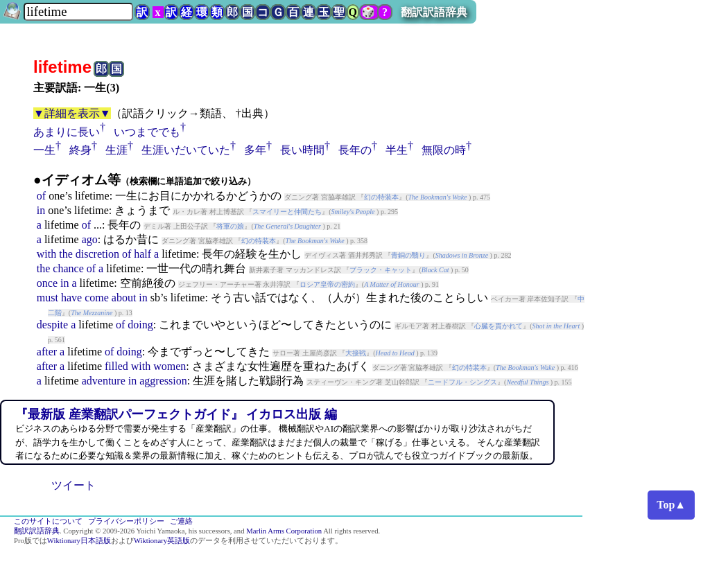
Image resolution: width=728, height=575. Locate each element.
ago (90, 239)
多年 (255, 150)
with (46, 254)
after (47, 352)
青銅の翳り (408, 255)
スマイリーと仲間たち (287, 212)
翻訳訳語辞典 (434, 12)
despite (52, 325)
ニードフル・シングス (462, 382)
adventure (104, 381)
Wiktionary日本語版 (79, 541)
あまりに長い (67, 132)
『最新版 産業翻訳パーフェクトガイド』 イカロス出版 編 (176, 414)
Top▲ (671, 505)
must (47, 298)
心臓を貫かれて (499, 326)
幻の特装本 (381, 197)
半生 (397, 150)
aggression (163, 381)
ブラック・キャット (381, 270)
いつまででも (147, 132)
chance (68, 268)
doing (140, 325)
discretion (97, 254)
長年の (355, 150)
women (170, 366)
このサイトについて (48, 521)
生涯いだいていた (186, 150)
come (97, 298)
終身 (80, 150)
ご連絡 (181, 521)
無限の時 (444, 150)
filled (116, 366)
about (124, 298)
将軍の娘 (230, 226)
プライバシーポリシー (126, 521)
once (47, 283)
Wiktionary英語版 (162, 541)
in (41, 210)
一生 (44, 150)
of (41, 196)
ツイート (73, 485)
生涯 (116, 150)
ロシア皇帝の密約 (327, 284)
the (66, 254)
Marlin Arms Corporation (284, 531)
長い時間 (302, 150)
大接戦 (356, 353)
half (142, 254)
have (71, 298)
